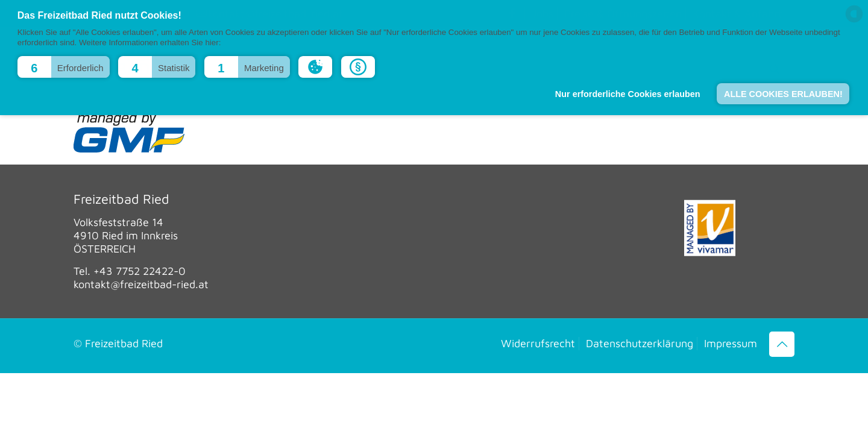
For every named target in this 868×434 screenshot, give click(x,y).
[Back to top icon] (782, 344)
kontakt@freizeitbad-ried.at (141, 284)
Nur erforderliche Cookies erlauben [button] (628, 94)
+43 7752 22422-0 (140, 271)
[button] (64, 67)
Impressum (731, 343)
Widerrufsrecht (538, 343)
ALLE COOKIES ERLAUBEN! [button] (783, 94)
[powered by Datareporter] (854, 21)
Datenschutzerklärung (640, 343)
